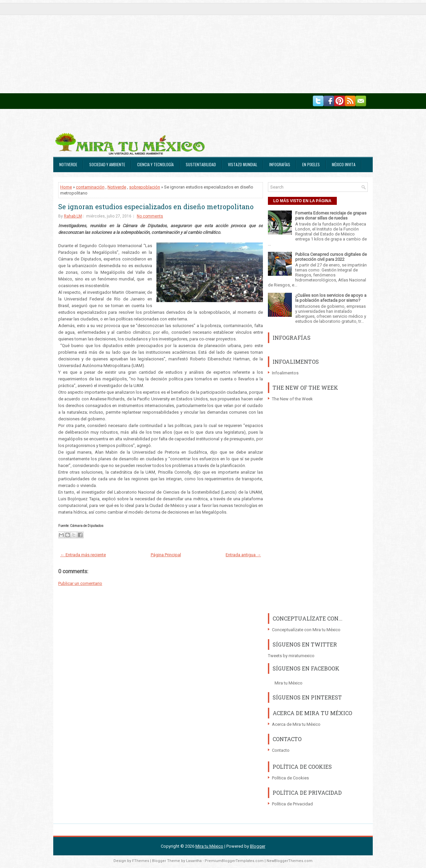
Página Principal (166, 555)
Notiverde (68, 164)
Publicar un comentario (80, 583)
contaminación (90, 187)
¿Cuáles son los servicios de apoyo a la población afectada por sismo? (331, 298)
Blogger (258, 846)
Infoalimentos (285, 373)
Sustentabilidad (201, 164)
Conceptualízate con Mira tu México (306, 630)
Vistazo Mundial (243, 164)
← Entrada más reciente (83, 555)
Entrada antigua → (243, 555)
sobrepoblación (145, 187)
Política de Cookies (290, 778)
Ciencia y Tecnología (155, 164)
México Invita (344, 164)
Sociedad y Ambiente (107, 164)
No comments (150, 216)
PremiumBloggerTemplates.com (234, 861)
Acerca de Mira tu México (296, 724)
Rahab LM (73, 216)
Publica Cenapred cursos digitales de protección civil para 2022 (331, 257)
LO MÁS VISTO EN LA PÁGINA (302, 201)
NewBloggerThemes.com (290, 861)
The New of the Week (292, 399)
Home (66, 187)
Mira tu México (289, 683)
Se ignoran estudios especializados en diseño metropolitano (156, 207)
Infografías (280, 164)
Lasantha (194, 861)
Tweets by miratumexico (291, 656)
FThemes (141, 861)
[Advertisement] (200, 47)
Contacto (281, 750)
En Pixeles (311, 164)
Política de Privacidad (292, 804)
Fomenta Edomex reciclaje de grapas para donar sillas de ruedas (331, 216)
